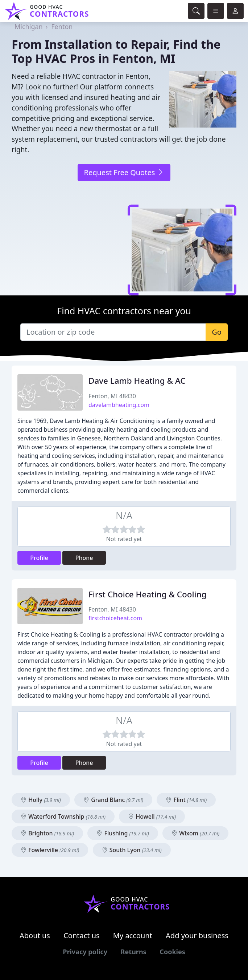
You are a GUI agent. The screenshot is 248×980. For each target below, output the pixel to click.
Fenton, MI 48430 (112, 396)
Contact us (82, 935)
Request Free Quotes (124, 172)
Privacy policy (85, 952)
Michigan (29, 27)
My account (133, 935)
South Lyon (132, 850)
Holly (41, 800)
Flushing (123, 833)
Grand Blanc (113, 800)
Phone (84, 558)
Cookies (172, 952)
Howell (152, 816)
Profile (39, 558)
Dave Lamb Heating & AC (137, 381)
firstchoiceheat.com (115, 618)
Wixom (195, 833)
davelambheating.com (119, 405)
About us (35, 935)
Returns (134, 952)
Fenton (62, 27)
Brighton (47, 833)
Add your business (197, 935)
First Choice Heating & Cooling (148, 594)
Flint (186, 800)
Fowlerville (50, 850)
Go (217, 332)
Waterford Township (63, 816)
